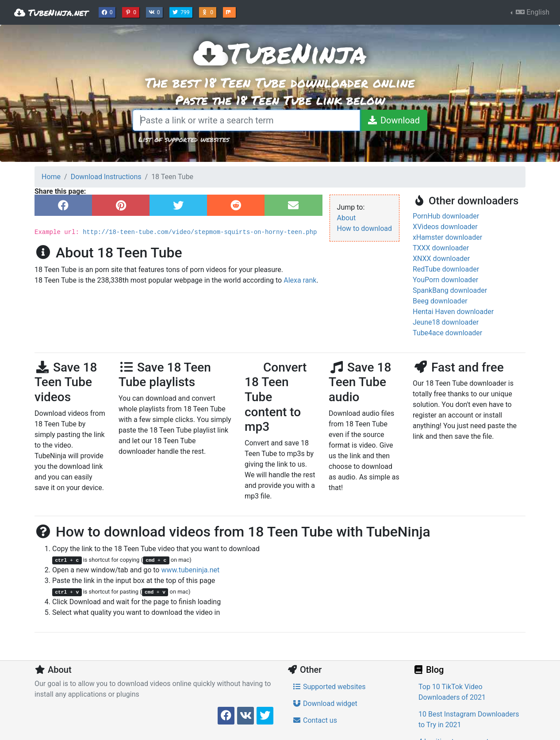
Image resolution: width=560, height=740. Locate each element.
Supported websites (329, 687)
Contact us (315, 720)
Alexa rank (300, 280)
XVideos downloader (445, 227)
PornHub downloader (446, 216)
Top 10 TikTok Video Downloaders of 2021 (452, 692)
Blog (428, 670)
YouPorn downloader (445, 280)
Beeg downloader (440, 301)
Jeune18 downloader (446, 322)
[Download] (393, 120)
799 (182, 12)
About (347, 218)
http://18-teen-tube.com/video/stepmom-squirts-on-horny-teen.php (200, 232)
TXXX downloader (441, 248)
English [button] (532, 12)
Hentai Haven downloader (453, 312)
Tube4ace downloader (447, 333)
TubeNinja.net (51, 12)
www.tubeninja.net (190, 570)
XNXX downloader (441, 259)
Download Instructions (106, 177)
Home (51, 177)
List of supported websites (184, 139)
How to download (364, 228)
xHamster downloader (447, 237)
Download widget (325, 704)
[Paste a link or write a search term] (246, 120)
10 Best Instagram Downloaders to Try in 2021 (469, 719)
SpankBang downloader (450, 290)
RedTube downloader (446, 269)
